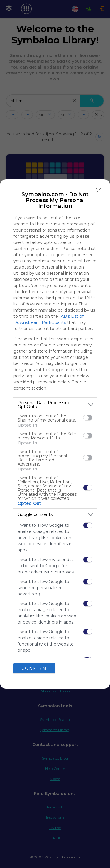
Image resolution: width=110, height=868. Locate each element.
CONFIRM (34, 668)
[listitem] (55, 405)
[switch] (88, 418)
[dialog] (55, 434)
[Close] (99, 191)
